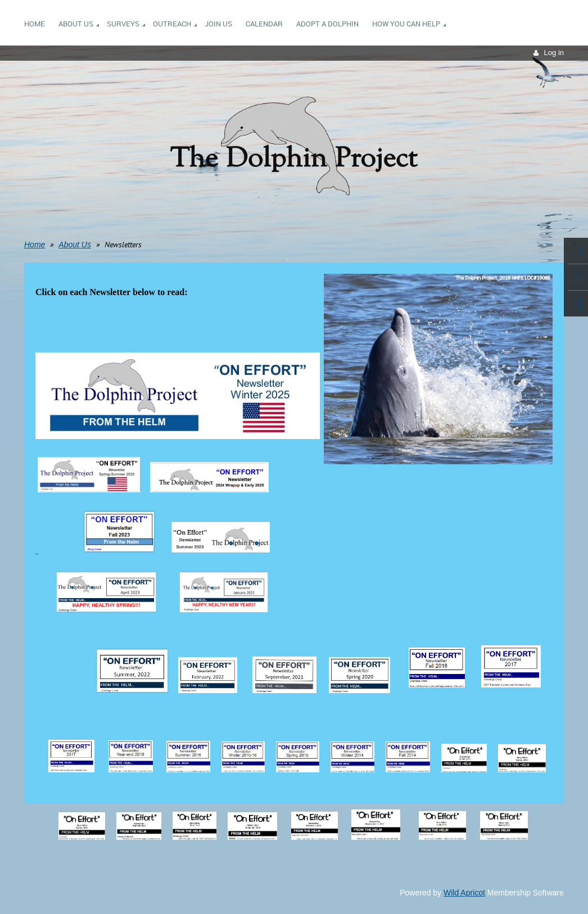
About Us (75, 245)
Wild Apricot (464, 893)
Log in (554, 53)
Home (35, 245)
